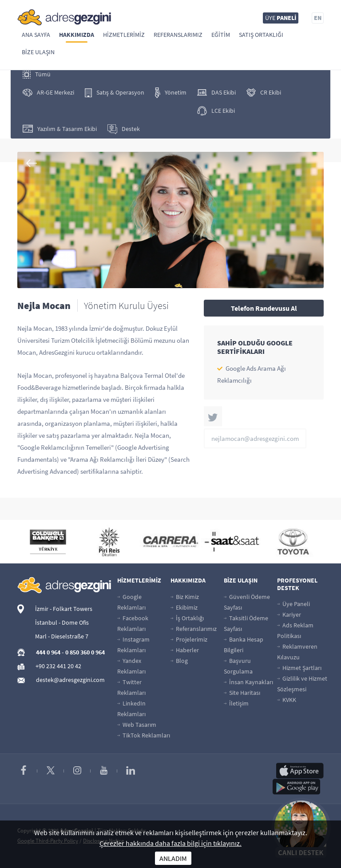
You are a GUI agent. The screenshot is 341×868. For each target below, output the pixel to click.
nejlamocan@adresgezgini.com (255, 438)
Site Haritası (242, 693)
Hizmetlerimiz (124, 35)
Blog (179, 661)
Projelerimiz (189, 639)
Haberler (185, 650)
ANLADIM (173, 858)
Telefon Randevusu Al (264, 308)
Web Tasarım (137, 725)
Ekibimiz (184, 607)
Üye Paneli (293, 604)
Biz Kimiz (185, 597)
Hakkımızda (77, 35)
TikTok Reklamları (144, 735)
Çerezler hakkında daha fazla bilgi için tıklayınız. (170, 843)
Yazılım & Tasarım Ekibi (60, 129)
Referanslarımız (178, 35)
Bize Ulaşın (38, 52)
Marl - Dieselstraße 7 (62, 636)
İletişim (236, 703)
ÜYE (281, 18)
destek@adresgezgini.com (70, 680)
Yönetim (171, 93)
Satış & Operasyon (115, 93)
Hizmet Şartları (299, 668)
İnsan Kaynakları (248, 682)
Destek (124, 129)
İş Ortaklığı (187, 618)
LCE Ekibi (216, 111)
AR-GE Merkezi (48, 93)
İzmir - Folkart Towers (64, 609)
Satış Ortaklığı (261, 35)
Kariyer (289, 614)
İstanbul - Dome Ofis (62, 622)
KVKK (287, 700)
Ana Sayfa (36, 35)
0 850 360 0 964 (85, 652)
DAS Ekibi (216, 92)
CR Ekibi (264, 93)
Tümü (37, 74)
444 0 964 (48, 652)
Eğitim (221, 35)
